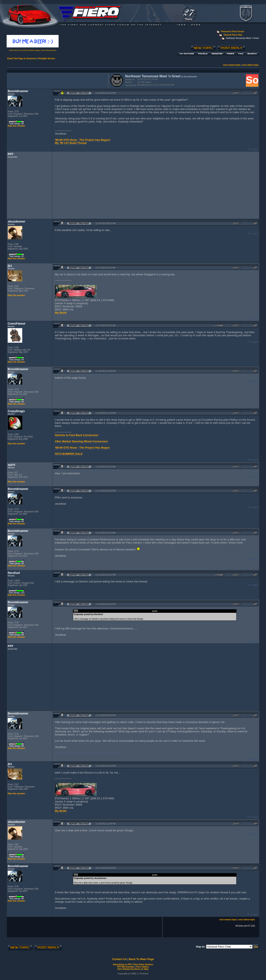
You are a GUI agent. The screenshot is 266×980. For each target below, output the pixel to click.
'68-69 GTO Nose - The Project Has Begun (82, 448)
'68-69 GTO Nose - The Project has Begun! (83, 140)
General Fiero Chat (233, 35)
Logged (255, 149)
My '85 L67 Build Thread (71, 143)
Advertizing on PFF (122, 965)
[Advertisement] (57, 80)
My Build (61, 313)
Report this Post (79, 93)
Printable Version (47, 59)
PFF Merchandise (126, 967)
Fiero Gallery (142, 967)
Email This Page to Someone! (22, 59)
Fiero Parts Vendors (143, 965)
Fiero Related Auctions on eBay (133, 969)
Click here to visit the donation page (24, 50)
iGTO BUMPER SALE (69, 454)
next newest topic (232, 65)
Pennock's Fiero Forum (233, 32)
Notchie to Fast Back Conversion (77, 435)
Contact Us (119, 959)
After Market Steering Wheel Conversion (81, 441)
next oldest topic (251, 65)
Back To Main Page (141, 959)
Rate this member (16, 126)
